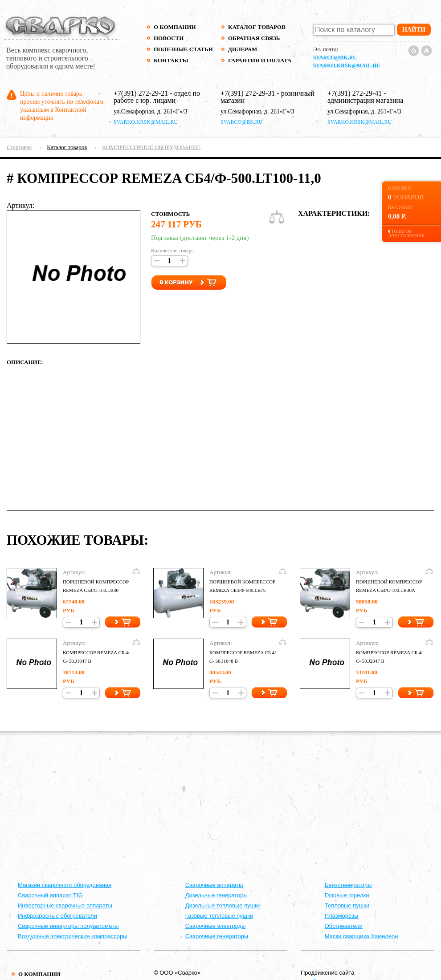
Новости (169, 38)
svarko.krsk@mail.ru (347, 65)
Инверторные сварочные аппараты (65, 905)
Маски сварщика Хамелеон (361, 936)
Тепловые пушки (347, 905)
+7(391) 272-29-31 (248, 93)
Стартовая (19, 147)
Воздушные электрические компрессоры (73, 936)
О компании (175, 27)
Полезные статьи (183, 49)
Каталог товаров (257, 27)
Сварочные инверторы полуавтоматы (68, 926)
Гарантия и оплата (259, 60)
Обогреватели (344, 926)
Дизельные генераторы (216, 895)
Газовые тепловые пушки (219, 916)
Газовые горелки (347, 895)
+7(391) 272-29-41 (355, 93)
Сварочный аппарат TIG (50, 895)
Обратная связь (254, 38)
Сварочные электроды (216, 926)
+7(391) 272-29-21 (141, 93)
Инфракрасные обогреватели (57, 916)
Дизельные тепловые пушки (223, 905)
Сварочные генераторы (217, 936)
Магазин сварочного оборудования (65, 885)
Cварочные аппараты (214, 885)
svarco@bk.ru (335, 57)
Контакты (171, 60)
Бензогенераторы (348, 885)
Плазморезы (342, 916)
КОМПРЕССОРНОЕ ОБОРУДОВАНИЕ (151, 147)
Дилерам (243, 49)
